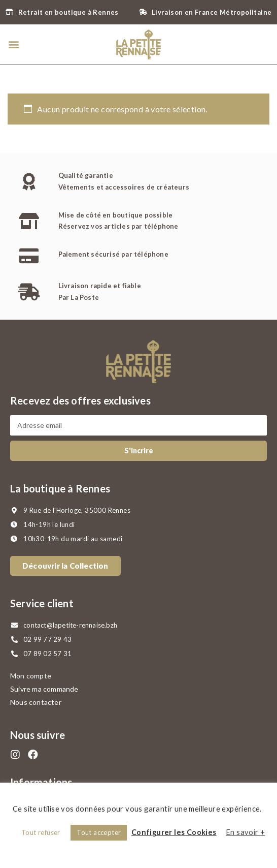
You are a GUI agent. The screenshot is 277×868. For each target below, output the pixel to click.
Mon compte (31, 676)
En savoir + (245, 832)
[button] (13, 44)
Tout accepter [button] (99, 832)
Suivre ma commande (44, 689)
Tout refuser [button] (41, 832)
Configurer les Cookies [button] (174, 832)
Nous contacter (36, 702)
